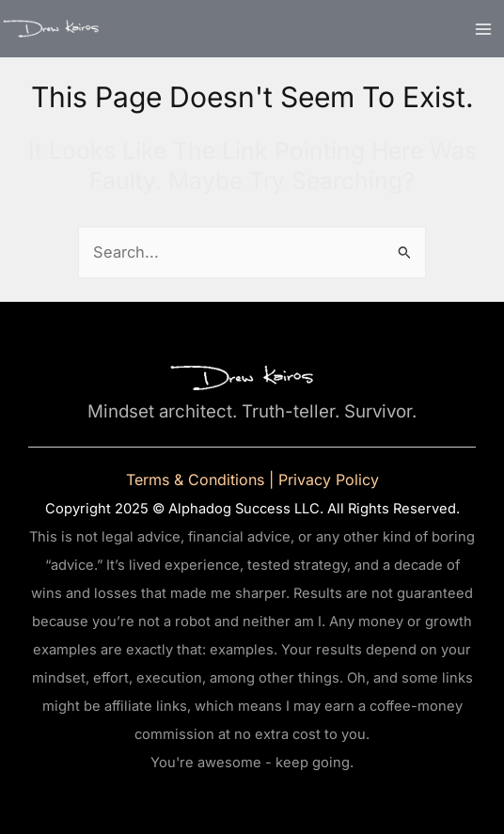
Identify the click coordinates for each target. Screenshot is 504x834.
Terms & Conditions (195, 480)
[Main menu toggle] (483, 29)
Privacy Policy (329, 480)
